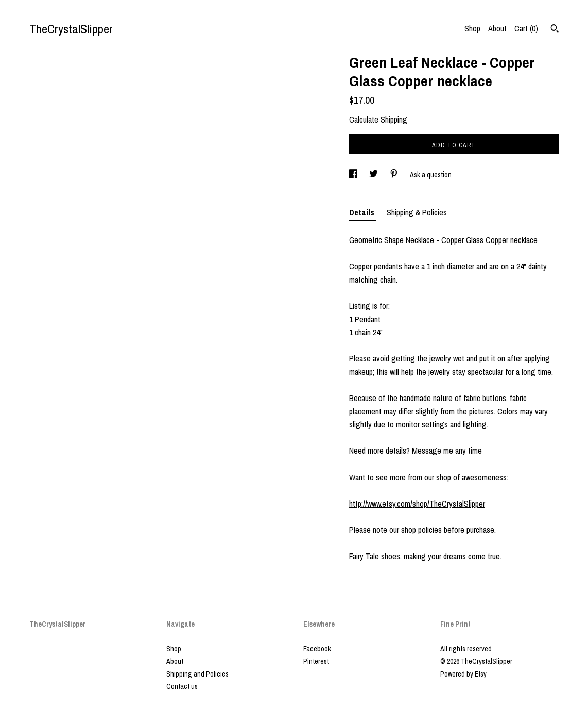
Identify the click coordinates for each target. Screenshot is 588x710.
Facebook (317, 649)
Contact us (182, 686)
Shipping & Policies (417, 212)
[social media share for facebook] (354, 175)
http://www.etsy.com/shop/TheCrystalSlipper (417, 504)
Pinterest (316, 661)
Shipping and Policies (197, 674)
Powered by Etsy (463, 674)
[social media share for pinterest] (395, 175)
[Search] (555, 30)
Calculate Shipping (378, 119)
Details (363, 212)
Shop (472, 28)
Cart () (526, 28)
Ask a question (431, 175)
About (497, 28)
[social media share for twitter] (374, 175)
